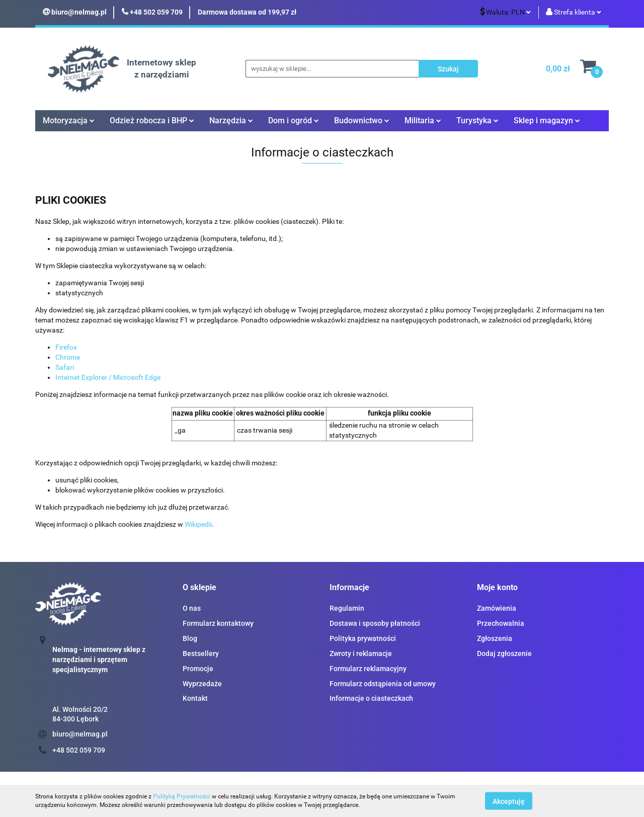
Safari (65, 367)
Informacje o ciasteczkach (371, 698)
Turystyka (477, 120)
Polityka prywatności (363, 638)
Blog (190, 638)
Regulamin (347, 608)
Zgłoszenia (495, 638)
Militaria (423, 120)
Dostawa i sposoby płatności (375, 623)
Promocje (198, 669)
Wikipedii (198, 524)
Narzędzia (231, 120)
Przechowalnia (501, 623)
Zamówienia (497, 608)
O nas (192, 608)
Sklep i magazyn (547, 120)
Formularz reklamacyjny (368, 669)
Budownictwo (362, 120)
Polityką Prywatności (182, 796)
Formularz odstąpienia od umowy (383, 684)
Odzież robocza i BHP (152, 120)
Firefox (66, 347)
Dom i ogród (294, 120)
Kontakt (195, 698)
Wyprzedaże (202, 684)
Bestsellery (201, 653)
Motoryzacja (69, 120)
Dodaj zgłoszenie (504, 653)
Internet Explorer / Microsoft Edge (108, 377)
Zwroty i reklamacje (361, 653)
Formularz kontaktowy (218, 623)
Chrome (68, 357)
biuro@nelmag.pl (80, 734)
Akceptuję (509, 801)
